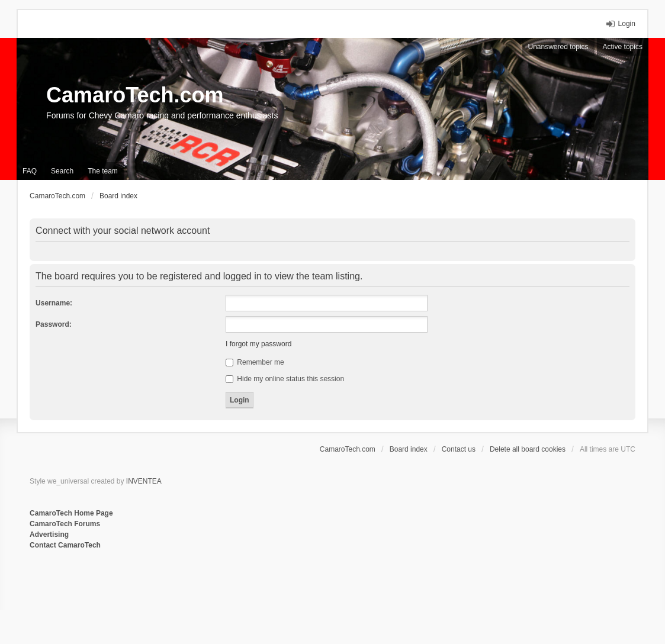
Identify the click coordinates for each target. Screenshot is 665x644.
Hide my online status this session (285, 379)
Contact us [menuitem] (459, 449)
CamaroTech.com (135, 95)
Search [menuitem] (62, 171)
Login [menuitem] (627, 24)
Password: (54, 324)
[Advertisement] (174, 590)
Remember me (255, 362)
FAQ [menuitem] (30, 171)
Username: (54, 303)
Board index (409, 449)
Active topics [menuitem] (623, 47)
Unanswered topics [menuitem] (558, 47)
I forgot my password (258, 344)
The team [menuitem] (103, 171)
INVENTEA (144, 481)
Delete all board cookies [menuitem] (528, 449)
